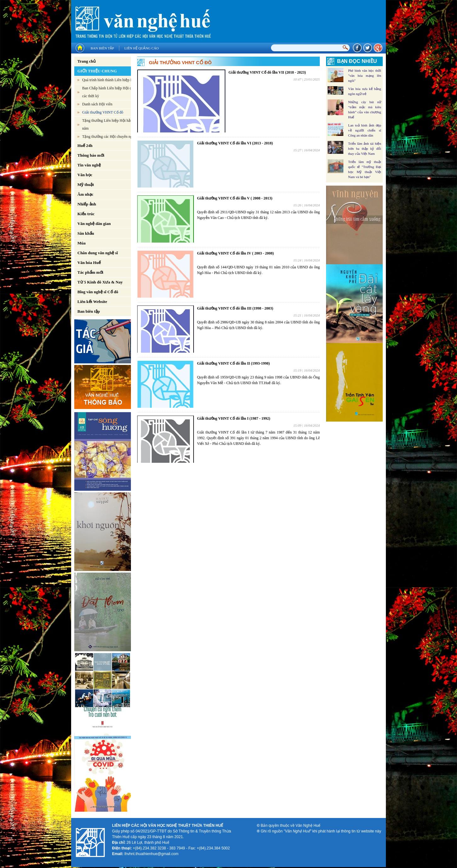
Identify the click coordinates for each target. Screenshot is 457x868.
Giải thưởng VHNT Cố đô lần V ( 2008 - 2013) (235, 198)
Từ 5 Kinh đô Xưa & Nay (100, 282)
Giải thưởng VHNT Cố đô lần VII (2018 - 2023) (267, 72)
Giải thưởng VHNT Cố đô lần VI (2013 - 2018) (235, 143)
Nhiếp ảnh (87, 204)
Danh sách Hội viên (97, 104)
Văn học (85, 175)
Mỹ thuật (86, 185)
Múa (82, 243)
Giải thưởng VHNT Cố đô (103, 112)
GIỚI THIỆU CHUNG (97, 71)
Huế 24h (85, 146)
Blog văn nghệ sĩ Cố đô (98, 292)
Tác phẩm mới (90, 272)
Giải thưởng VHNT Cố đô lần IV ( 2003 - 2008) (235, 253)
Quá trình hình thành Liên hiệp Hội (109, 80)
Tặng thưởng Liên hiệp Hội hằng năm (108, 124)
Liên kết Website (92, 302)
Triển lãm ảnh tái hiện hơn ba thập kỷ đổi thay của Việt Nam (365, 148)
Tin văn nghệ (89, 165)
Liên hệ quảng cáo (141, 48)
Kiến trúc (86, 214)
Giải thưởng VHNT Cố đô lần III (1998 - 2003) (235, 308)
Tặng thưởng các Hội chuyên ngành (110, 137)
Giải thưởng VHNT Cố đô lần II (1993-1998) (233, 363)
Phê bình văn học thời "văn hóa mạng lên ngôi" (365, 76)
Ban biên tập (102, 48)
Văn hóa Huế (89, 263)
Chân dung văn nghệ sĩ (98, 253)
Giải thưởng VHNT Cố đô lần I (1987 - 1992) (234, 418)
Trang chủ (87, 61)
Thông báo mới (91, 155)
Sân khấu (86, 233)
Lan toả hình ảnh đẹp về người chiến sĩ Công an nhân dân (365, 130)
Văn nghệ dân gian (94, 224)
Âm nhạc (85, 194)
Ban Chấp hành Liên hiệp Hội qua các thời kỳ (109, 92)
